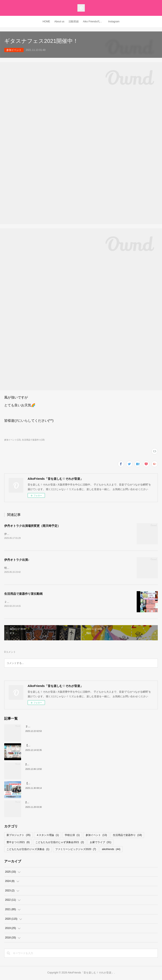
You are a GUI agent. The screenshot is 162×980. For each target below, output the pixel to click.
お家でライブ (101, 843)
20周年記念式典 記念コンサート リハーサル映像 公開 (56, 765)
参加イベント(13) (12, 440)
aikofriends (111, 850)
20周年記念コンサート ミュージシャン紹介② (52, 803)
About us (59, 22)
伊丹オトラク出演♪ (17, 560)
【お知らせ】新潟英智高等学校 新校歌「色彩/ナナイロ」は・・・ (64, 784)
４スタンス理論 (48, 836)
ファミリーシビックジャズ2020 (76, 850)
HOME (46, 22)
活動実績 (74, 22)
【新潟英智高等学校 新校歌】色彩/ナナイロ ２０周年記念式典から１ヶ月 (68, 746)
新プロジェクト (18, 836)
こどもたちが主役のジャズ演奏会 (28, 850)
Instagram (114, 22)
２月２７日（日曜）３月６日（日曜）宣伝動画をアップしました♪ (42, 602)
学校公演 (72, 836)
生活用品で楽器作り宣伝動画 (23, 594)
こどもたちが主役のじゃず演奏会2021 (60, 843)
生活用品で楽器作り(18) (33, 440)
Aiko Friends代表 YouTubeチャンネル (94, 22)
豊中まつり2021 (18, 843)
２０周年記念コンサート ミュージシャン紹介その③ (56, 727)
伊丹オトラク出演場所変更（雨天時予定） (32, 526)
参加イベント (14, 50)
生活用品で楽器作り (127, 836)
